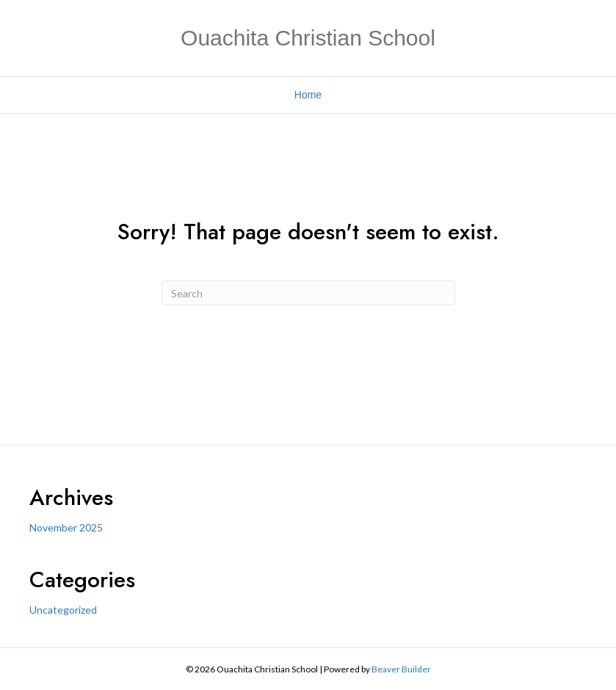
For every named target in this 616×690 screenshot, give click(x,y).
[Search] (308, 293)
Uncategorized (63, 610)
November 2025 (66, 527)
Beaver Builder (401, 669)
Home (308, 95)
